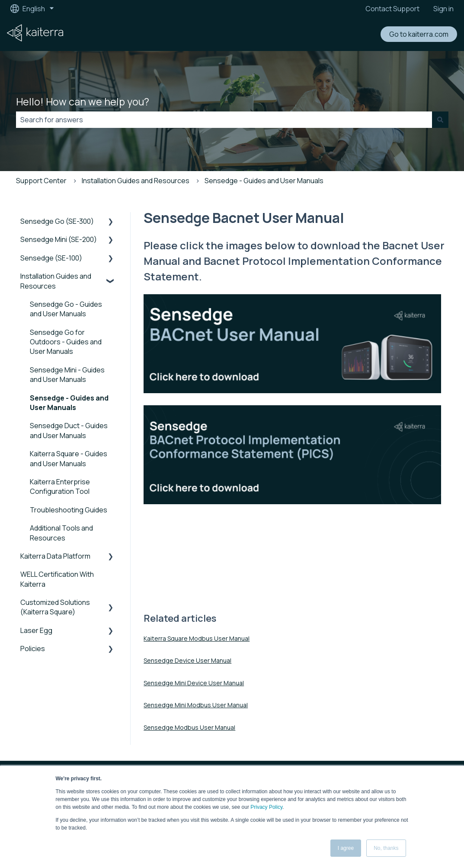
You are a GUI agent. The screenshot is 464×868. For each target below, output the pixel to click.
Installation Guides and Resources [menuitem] (56, 281)
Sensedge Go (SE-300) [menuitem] (57, 221)
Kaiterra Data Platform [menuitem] (55, 556)
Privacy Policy (266, 807)
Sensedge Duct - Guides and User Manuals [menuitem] (69, 430)
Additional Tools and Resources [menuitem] (61, 533)
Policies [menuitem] (33, 649)
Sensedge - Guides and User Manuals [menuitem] (69, 403)
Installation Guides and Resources (136, 181)
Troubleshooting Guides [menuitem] (69, 510)
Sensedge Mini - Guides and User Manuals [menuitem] (67, 375)
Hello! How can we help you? (83, 102)
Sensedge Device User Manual (187, 660)
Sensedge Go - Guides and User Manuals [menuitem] (66, 309)
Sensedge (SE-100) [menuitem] (51, 258)
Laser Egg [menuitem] (36, 630)
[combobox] (224, 120)
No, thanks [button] (386, 848)
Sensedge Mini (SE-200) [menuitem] (59, 239)
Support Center (41, 181)
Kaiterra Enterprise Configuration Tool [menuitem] (60, 486)
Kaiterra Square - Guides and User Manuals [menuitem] (69, 458)
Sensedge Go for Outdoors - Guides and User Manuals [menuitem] (66, 342)
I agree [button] (346, 848)
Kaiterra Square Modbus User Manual (197, 638)
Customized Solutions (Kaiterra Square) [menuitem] (55, 607)
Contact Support (392, 9)
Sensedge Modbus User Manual (189, 727)
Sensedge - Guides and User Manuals (264, 181)
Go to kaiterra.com (419, 34)
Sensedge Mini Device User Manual (194, 683)
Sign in (443, 9)
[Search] (440, 120)
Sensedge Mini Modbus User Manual (196, 705)
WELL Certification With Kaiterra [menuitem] (57, 579)
